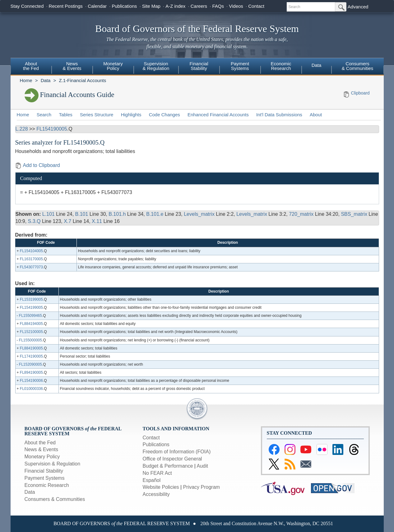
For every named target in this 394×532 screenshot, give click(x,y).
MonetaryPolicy (113, 66)
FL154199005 (31, 308)
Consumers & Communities (358, 66)
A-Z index (175, 6)
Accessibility (156, 494)
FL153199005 (31, 299)
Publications (124, 6)
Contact (256, 6)
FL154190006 (31, 381)
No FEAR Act (157, 473)
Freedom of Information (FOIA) (177, 452)
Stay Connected (27, 6)
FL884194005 (31, 324)
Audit (202, 466)
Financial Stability (44, 471)
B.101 (82, 214)
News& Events (72, 66)
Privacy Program (202, 487)
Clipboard (360, 93)
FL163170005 (31, 259)
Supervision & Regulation (53, 464)
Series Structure (97, 115)
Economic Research (47, 485)
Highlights (131, 115)
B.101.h (117, 214)
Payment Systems (45, 478)
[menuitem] (31, 67)
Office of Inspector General (172, 459)
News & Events (41, 449)
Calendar (97, 6)
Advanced (358, 7)
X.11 (97, 221)
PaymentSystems (240, 66)
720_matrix (301, 214)
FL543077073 (31, 267)
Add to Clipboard (38, 165)
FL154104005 (31, 251)
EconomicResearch (281, 66)
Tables (65, 115)
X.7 (67, 221)
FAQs (218, 6)
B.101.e (155, 214)
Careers (199, 6)
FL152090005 (30, 364)
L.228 (22, 129)
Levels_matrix (199, 214)
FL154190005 (52, 129)
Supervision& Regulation (156, 66)
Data (317, 65)
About (316, 115)
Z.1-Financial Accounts (82, 80)
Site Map (151, 6)
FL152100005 (31, 332)
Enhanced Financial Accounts (218, 115)
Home (26, 80)
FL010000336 (31, 389)
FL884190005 (31, 348)
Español (152, 480)
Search (44, 115)
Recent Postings (66, 6)
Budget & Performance (168, 466)
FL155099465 (30, 316)
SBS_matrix (354, 214)
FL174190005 (31, 356)
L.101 (49, 214)
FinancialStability (199, 66)
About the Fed (40, 443)
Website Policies (161, 487)
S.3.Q (34, 221)
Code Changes (165, 115)
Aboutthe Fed (31, 66)
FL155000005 (30, 340)
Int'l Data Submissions (279, 115)
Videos (236, 6)
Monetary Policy (42, 457)
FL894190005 (31, 372)
